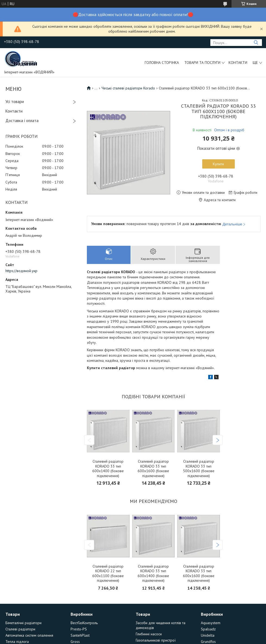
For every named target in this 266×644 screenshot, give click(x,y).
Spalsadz (208, 629)
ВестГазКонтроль (84, 623)
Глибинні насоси (149, 634)
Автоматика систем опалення (29, 635)
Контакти (238, 63)
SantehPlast (80, 635)
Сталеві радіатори (20, 629)
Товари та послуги (202, 63)
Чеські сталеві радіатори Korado (128, 88)
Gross (75, 642)
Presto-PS (79, 629)
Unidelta (208, 635)
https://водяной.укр (21, 271)
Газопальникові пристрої (156, 640)
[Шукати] (256, 43)
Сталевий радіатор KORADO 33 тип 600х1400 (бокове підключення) (108, 469)
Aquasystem (211, 623)
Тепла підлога (17, 642)
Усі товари (15, 102)
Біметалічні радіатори (23, 623)
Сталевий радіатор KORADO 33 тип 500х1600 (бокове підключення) (199, 469)
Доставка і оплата (22, 121)
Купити (218, 164)
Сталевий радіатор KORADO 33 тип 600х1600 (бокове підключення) (153, 469)
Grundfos (208, 642)
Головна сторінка (162, 63)
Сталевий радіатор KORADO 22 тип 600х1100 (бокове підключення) (108, 574)
